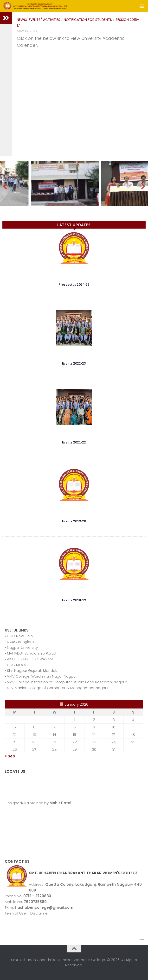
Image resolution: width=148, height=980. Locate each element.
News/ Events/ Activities (39, 20)
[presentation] (5, 186)
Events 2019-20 (74, 521)
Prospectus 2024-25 (74, 284)
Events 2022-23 (74, 363)
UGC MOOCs (18, 665)
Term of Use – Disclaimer (27, 913)
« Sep (10, 756)
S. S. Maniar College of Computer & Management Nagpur (57, 688)
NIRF (27, 659)
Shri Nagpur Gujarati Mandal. (31, 670)
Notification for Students (88, 20)
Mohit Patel (60, 803)
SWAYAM (45, 659)
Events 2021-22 (74, 442)
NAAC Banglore (20, 642)
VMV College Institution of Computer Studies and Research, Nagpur (66, 682)
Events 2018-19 (74, 600)
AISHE (11, 659)
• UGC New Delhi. (19, 636)
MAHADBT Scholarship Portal (31, 653)
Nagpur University (22, 647)
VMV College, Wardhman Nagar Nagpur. (42, 676)
